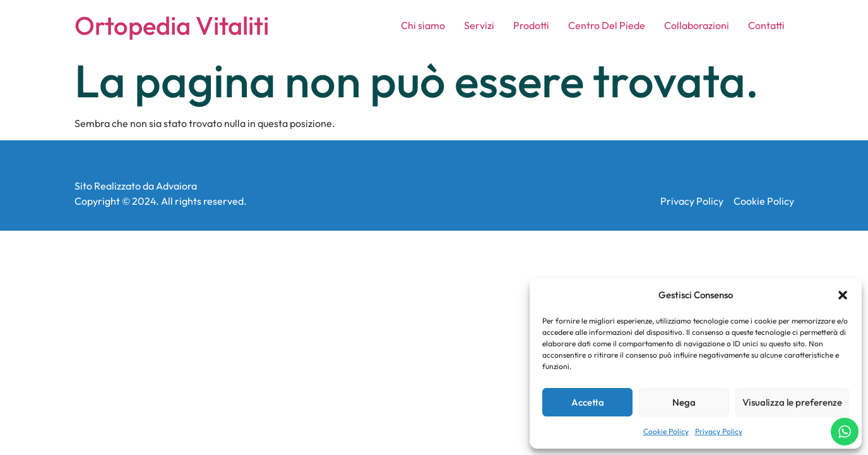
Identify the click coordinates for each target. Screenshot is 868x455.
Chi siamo (423, 25)
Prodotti (531, 25)
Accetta (588, 402)
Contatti (766, 25)
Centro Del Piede (607, 25)
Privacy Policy (719, 431)
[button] (843, 295)
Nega (684, 402)
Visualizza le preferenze (792, 402)
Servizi (479, 25)
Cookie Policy (666, 431)
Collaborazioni (697, 25)
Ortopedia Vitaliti (172, 25)
